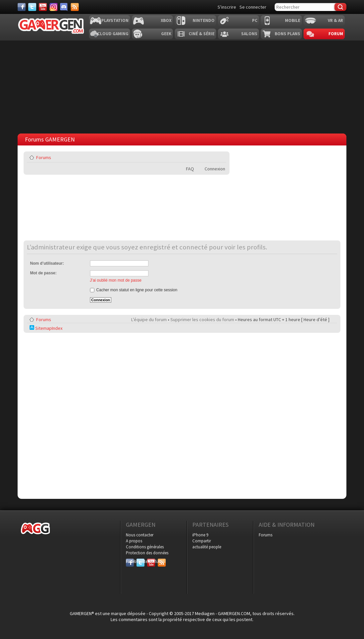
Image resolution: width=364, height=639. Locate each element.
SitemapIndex (46, 328)
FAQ (190, 169)
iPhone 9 (200, 535)
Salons (249, 34)
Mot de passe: (44, 273)
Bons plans (287, 34)
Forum (336, 34)
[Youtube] (43, 7)
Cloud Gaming (113, 34)
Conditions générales (145, 547)
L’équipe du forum (149, 319)
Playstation (115, 20)
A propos (134, 541)
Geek (166, 34)
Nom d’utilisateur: (47, 263)
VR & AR (335, 20)
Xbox (166, 20)
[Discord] (64, 7)
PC (255, 20)
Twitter (140, 561)
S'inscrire (227, 7)
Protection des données (147, 553)
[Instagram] (53, 7)
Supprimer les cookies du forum (202, 319)
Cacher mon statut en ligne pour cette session (134, 290)
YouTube (151, 561)
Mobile (293, 20)
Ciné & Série (202, 34)
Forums (44, 157)
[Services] (75, 7)
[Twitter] (32, 7)
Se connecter (253, 7)
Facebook (130, 561)
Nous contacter (140, 535)
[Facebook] (22, 7)
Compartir (202, 541)
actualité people (207, 547)
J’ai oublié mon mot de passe (116, 280)
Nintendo (204, 20)
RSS (161, 561)
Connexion (215, 169)
